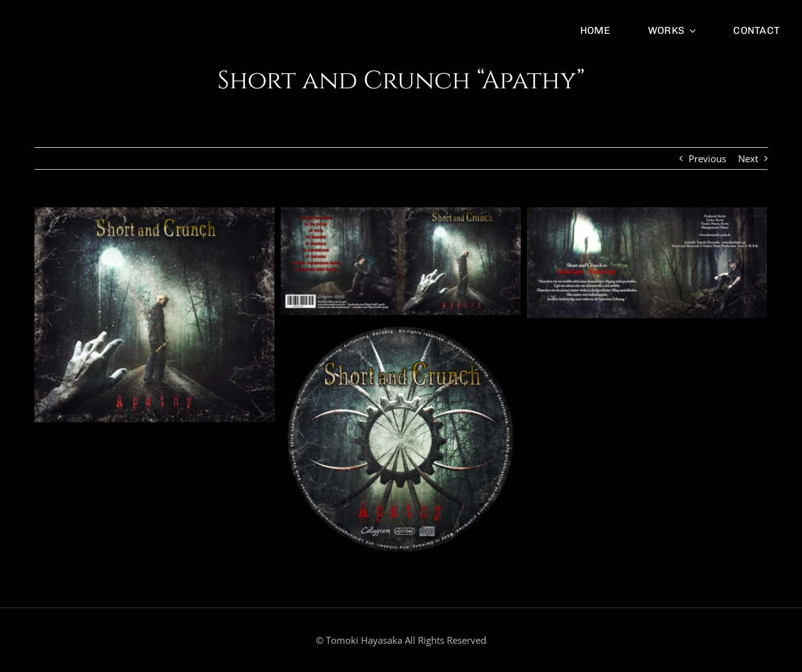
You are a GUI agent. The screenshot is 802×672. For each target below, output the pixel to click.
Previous (707, 158)
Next (748, 158)
